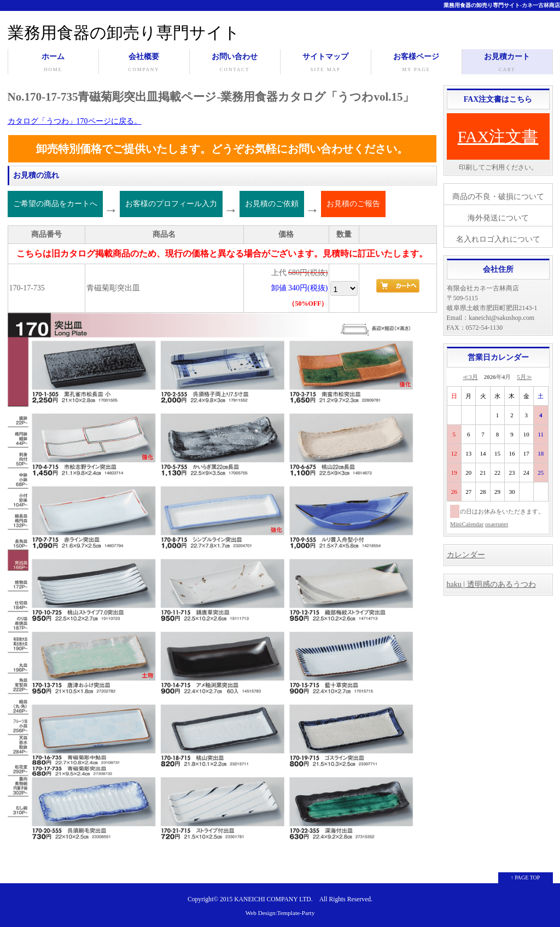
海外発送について (498, 218)
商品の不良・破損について (498, 197)
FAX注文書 (498, 136)
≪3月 (470, 377)
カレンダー (466, 555)
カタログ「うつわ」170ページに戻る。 (75, 121)
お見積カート (507, 63)
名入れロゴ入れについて (498, 239)
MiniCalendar (467, 524)
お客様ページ (416, 63)
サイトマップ (326, 63)
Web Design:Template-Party (280, 913)
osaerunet (497, 524)
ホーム (53, 63)
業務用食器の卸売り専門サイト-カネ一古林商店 (502, 5)
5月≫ (524, 377)
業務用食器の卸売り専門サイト (124, 33)
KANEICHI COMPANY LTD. (273, 899)
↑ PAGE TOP (526, 878)
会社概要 (144, 63)
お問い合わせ (235, 63)
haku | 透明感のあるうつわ (491, 584)
